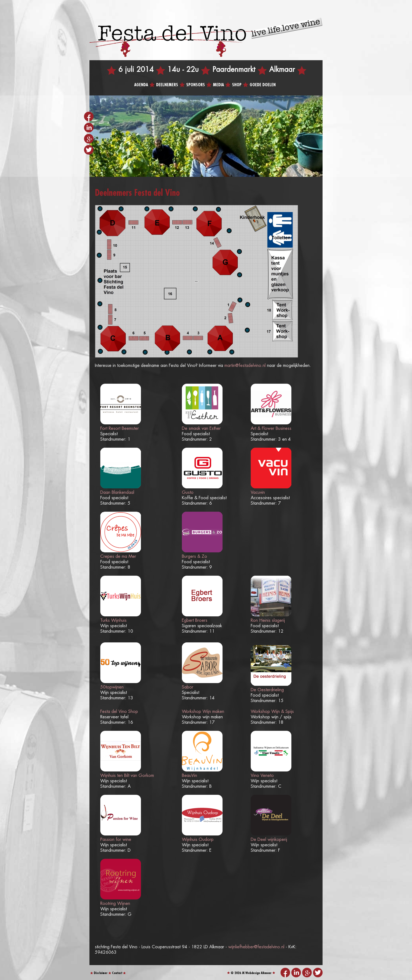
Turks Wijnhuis (113, 621)
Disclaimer (101, 973)
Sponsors (196, 85)
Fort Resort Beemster (120, 429)
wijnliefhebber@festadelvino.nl (256, 947)
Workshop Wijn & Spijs (272, 712)
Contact (117, 973)
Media (218, 85)
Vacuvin (258, 493)
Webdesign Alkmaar (258, 973)
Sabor (188, 687)
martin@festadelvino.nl (245, 366)
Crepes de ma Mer (118, 557)
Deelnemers (167, 85)
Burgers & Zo (194, 557)
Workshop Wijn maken (203, 712)
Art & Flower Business (271, 429)
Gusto (188, 493)
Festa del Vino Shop (119, 712)
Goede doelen (263, 85)
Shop (237, 85)
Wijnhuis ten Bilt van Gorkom (127, 776)
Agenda (141, 85)
